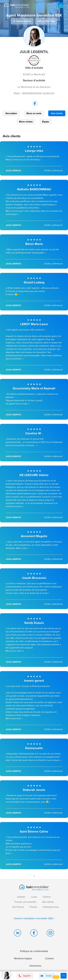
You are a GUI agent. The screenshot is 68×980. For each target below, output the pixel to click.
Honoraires (35, 966)
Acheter (21, 897)
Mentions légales (23, 959)
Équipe (46, 122)
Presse (33, 907)
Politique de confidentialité (34, 951)
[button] (56, 977)
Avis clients (57, 113)
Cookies (49, 959)
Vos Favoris (18, 907)
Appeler (25, 976)
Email (46, 976)
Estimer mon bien (46, 21)
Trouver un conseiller (25, 902)
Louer (34, 897)
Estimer (47, 897)
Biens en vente (34, 113)
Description (11, 113)
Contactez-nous (51, 907)
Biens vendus (26, 122)
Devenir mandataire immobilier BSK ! (34, 918)
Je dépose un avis (22, 21)
